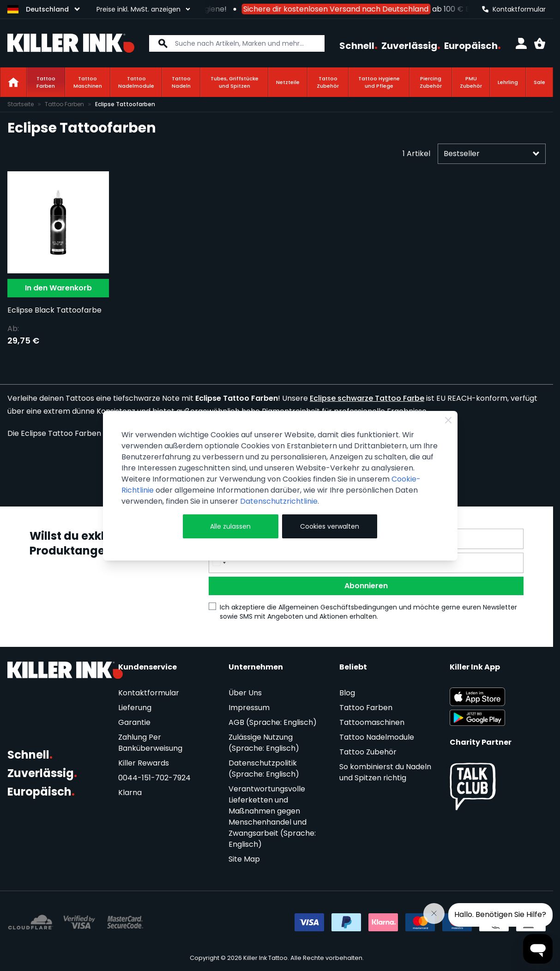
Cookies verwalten (330, 526)
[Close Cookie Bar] (448, 420)
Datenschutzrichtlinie (279, 501)
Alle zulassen (230, 526)
